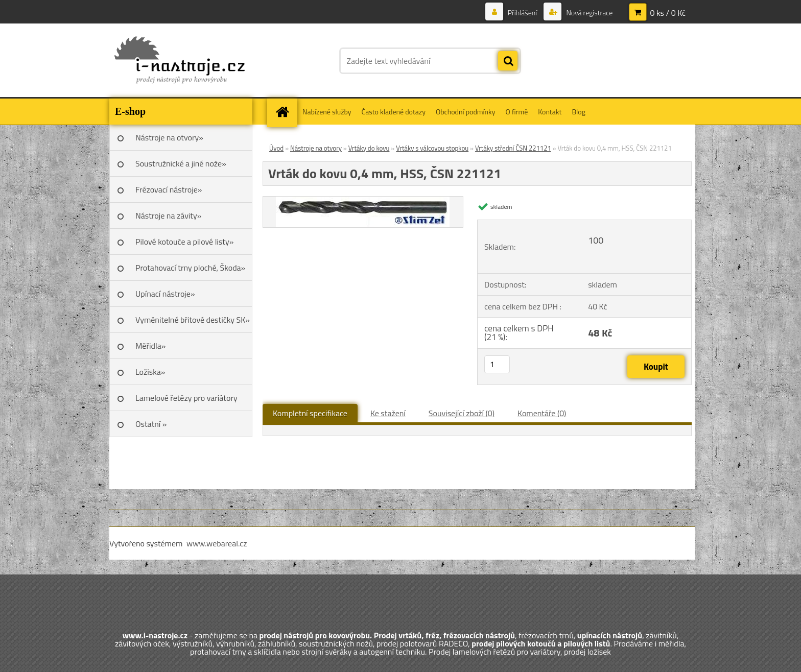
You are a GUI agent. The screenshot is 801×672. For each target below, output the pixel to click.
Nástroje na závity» (168, 215)
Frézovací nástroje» (169, 189)
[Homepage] (286, 112)
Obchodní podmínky (466, 112)
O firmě (517, 112)
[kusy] (497, 364)
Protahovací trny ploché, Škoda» (190, 268)
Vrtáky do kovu (369, 148)
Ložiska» (150, 372)
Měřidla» (150, 346)
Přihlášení (523, 13)
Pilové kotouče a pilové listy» (184, 242)
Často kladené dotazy (394, 112)
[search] (508, 61)
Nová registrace (588, 13)
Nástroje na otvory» (169, 137)
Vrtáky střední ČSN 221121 (513, 148)
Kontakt (550, 112)
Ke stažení (388, 413)
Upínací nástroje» (165, 294)
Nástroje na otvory (316, 148)
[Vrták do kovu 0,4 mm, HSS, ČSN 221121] (363, 201)
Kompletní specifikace (310, 413)
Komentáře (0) (542, 413)
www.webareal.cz (217, 543)
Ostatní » (151, 424)
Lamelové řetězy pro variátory (186, 398)
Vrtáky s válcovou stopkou (432, 148)
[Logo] (180, 61)
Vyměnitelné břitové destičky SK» (193, 320)
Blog (578, 112)
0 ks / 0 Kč (668, 13)
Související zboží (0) (462, 413)
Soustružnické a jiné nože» (181, 163)
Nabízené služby (327, 112)
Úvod (276, 148)
